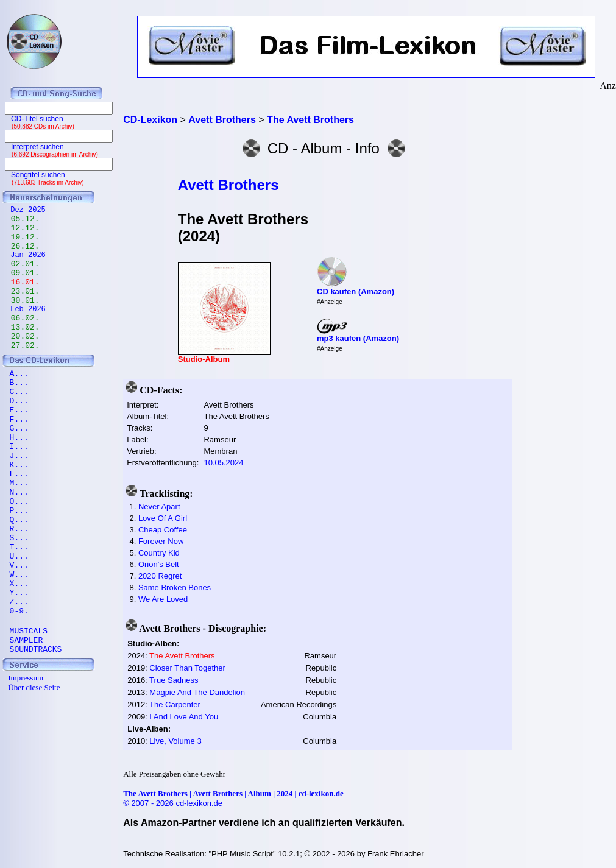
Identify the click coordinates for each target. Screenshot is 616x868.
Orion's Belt (159, 564)
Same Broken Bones (175, 587)
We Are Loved (163, 599)
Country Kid (159, 553)
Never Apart (159, 506)
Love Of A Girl (163, 518)
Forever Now (161, 541)
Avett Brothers (228, 185)
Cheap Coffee (163, 530)
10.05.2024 (223, 463)
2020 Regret (160, 576)
